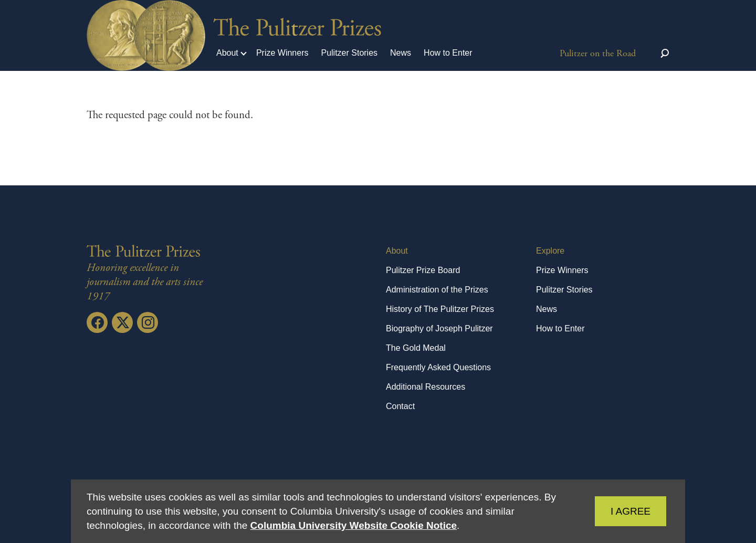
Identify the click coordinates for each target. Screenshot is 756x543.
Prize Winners (282, 53)
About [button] (227, 53)
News (401, 53)
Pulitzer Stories (349, 53)
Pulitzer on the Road (598, 53)
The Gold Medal (416, 348)
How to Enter (448, 53)
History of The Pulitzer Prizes (440, 309)
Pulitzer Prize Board (423, 270)
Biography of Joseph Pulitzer (439, 328)
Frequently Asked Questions (438, 367)
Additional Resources (426, 387)
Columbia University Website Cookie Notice (354, 525)
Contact (400, 406)
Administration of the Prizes (437, 290)
